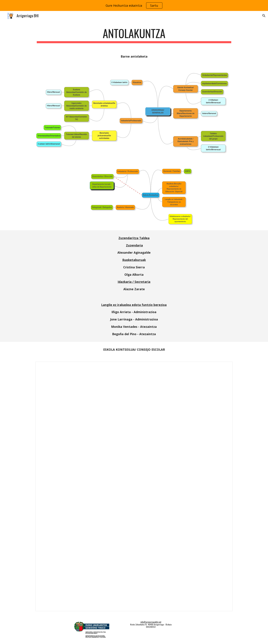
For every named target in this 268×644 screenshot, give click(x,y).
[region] (134, 5)
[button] (264, 16)
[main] (134, 35)
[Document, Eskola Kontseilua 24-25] (134, 486)
